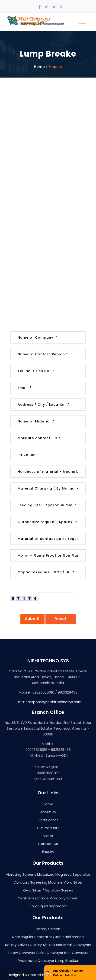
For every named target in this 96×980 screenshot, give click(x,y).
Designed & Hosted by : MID (31, 975)
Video (48, 836)
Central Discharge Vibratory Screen (48, 898)
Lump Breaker (67, 961)
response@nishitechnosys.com (55, 702)
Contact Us (48, 844)
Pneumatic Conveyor (36, 961)
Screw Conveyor (21, 953)
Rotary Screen (48, 929)
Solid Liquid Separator (48, 906)
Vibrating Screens (21, 874)
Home (39, 67)
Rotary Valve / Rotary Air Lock (30, 945)
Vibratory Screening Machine (38, 882)
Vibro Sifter (73, 882)
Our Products (48, 828)
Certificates (48, 820)
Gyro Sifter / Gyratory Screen (48, 890)
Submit (32, 619)
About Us (48, 812)
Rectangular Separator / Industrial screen (48, 937)
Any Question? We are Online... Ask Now (68, 973)
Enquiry (48, 852)
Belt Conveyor (76, 953)
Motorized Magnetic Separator (64, 874)
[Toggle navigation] (82, 22)
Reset (61, 619)
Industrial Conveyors (74, 945)
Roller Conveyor (50, 953)
